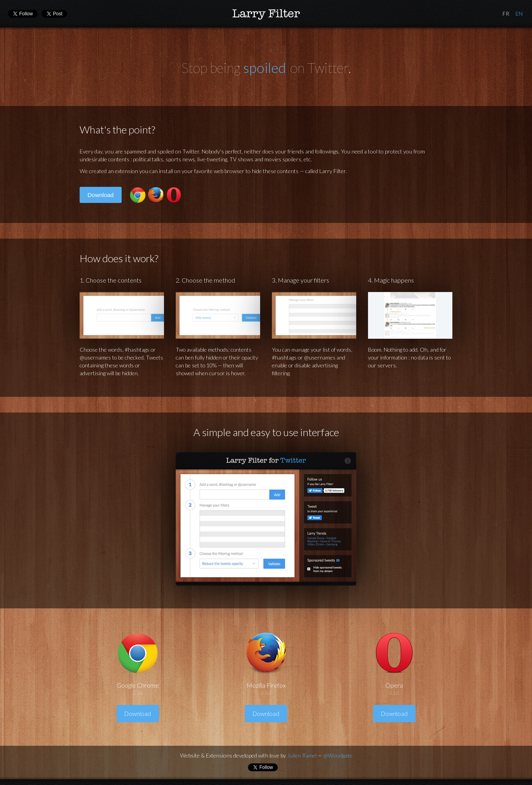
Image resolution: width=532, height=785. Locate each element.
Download (101, 195)
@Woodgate (338, 755)
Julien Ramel (302, 755)
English (519, 14)
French (506, 14)
